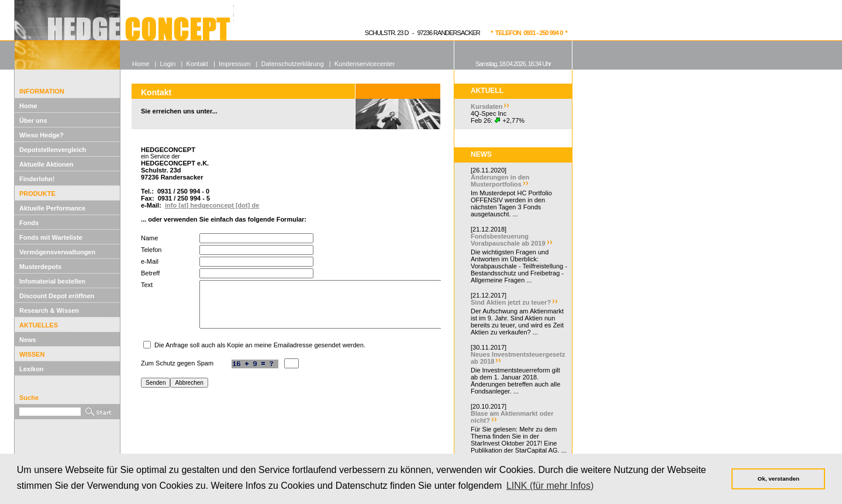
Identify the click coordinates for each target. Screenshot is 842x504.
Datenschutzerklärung (293, 64)
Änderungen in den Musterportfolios (500, 181)
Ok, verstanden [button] (779, 479)
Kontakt (197, 64)
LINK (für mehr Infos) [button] (550, 486)
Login (168, 64)
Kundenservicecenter (365, 64)
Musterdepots (40, 267)
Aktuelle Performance (52, 208)
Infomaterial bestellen (52, 281)
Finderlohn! (37, 179)
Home (28, 106)
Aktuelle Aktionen (46, 164)
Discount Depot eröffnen (57, 296)
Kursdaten (486, 106)
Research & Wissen (49, 310)
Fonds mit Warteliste (51, 237)
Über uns (33, 120)
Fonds (29, 223)
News (28, 340)
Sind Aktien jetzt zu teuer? (511, 302)
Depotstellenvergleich (53, 150)
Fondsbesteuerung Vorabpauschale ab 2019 (508, 240)
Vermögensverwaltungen (57, 252)
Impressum (234, 64)
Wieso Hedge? (42, 135)
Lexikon (32, 369)
